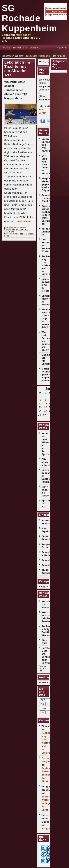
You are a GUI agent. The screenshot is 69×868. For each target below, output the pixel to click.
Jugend (35, 48)
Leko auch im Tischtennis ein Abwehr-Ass (17, 69)
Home (7, 48)
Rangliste (20, 48)
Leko (7, 236)
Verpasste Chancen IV (48, 232)
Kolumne (14, 234)
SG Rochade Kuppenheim (29, 18)
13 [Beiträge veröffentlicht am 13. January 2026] (46, 404)
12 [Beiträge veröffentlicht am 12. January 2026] (40, 404)
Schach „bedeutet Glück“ (48, 198)
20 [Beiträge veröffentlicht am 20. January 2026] (46, 407)
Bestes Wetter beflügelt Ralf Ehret (47, 775)
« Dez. (42, 415)
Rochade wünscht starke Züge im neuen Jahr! (47, 318)
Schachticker (50, 565)
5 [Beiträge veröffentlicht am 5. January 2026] (40, 400)
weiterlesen (25, 221)
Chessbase (31, 234)
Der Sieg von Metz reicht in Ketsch (46, 165)
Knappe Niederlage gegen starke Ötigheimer (48, 184)
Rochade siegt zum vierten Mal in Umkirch (47, 265)
